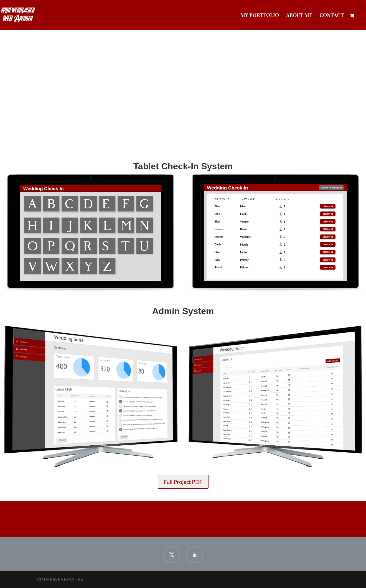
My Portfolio (260, 16)
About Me (299, 16)
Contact (332, 16)
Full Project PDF (183, 482)
